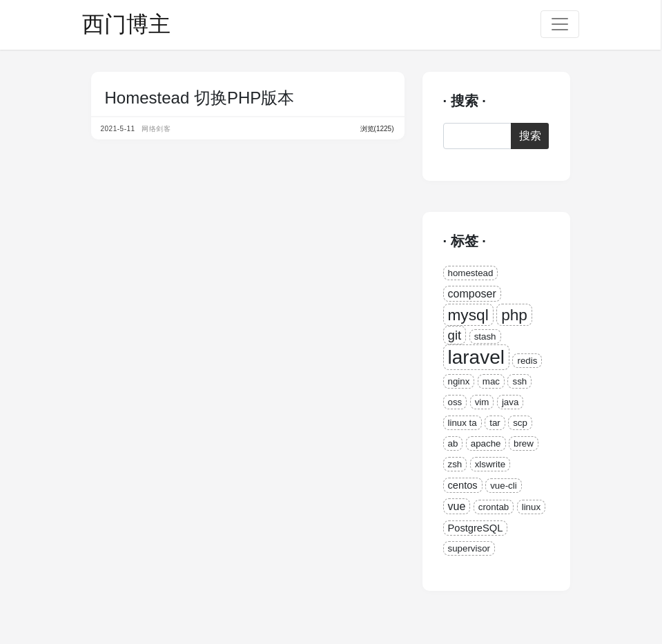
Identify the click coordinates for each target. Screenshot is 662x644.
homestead (471, 273)
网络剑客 (156, 129)
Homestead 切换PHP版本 (200, 98)
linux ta (463, 423)
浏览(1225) (377, 129)
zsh (455, 464)
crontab (494, 507)
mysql (468, 315)
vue (457, 506)
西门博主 (126, 24)
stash (485, 336)
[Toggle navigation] (560, 24)
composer (472, 294)
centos (463, 485)
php (514, 315)
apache (486, 443)
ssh (519, 381)
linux (531, 507)
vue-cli (504, 486)
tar (495, 423)
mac (491, 381)
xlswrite (490, 464)
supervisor (469, 548)
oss (455, 402)
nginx (459, 381)
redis (527, 361)
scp (520, 423)
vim (482, 402)
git (455, 335)
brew (524, 443)
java (510, 402)
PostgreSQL (476, 528)
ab (453, 443)
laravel (476, 357)
